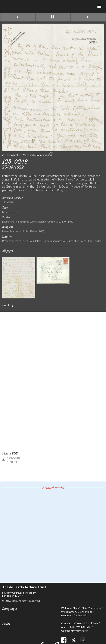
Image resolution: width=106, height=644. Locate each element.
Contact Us (67, 623)
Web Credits (84, 627)
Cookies (66, 631)
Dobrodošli (81, 615)
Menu (100, 6)
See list (53, 17)
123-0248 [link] (13, 460)
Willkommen (69, 612)
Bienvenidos (85, 612)
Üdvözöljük (81, 608)
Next (88, 17)
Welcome (67, 608)
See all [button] (6, 305)
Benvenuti (67, 615)
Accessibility (68, 627)
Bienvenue (95, 608)
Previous (18, 17)
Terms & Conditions (87, 623)
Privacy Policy (80, 631)
